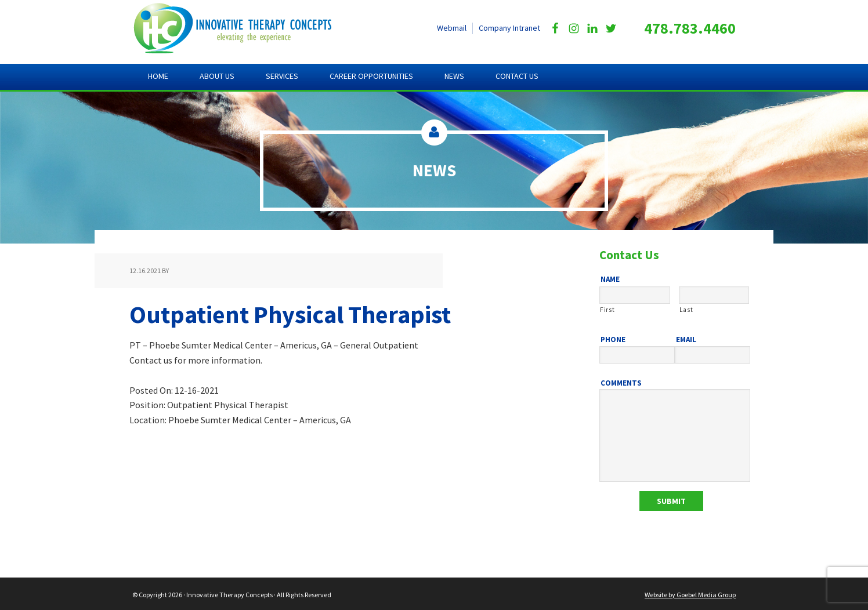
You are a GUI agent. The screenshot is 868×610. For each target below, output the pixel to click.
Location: (149, 420)
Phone (613, 340)
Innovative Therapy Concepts (243, 29)
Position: (148, 405)
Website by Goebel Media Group (690, 593)
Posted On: (151, 390)
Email (686, 340)
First (607, 310)
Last (686, 310)
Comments (621, 383)
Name (610, 279)
